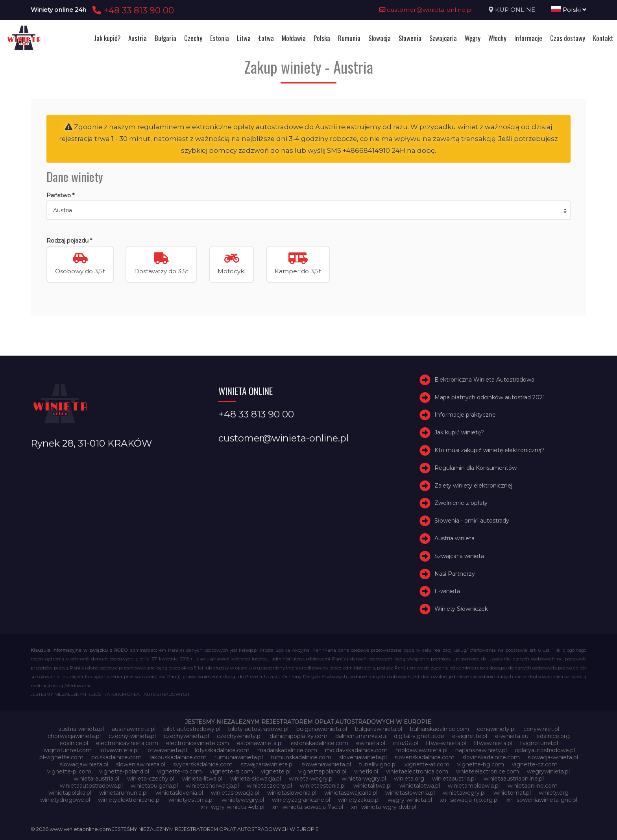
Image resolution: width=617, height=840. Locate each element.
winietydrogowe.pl (65, 800)
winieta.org (409, 779)
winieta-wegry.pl (311, 779)
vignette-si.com (231, 771)
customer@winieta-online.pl (426, 10)
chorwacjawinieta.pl (74, 736)
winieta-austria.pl (96, 779)
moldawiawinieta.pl (421, 750)
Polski (569, 10)
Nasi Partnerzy (455, 574)
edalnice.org (553, 736)
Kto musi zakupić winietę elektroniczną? (490, 450)
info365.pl (406, 743)
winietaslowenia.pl (292, 793)
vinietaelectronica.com (417, 771)
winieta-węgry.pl (364, 779)
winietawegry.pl (464, 793)
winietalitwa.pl (372, 786)
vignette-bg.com (481, 764)
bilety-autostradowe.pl (258, 729)
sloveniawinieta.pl (363, 757)
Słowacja (380, 38)
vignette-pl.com (69, 771)
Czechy (193, 38)
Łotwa (266, 38)
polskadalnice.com (116, 757)
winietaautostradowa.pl (91, 786)
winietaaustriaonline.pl (514, 779)
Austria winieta (454, 538)
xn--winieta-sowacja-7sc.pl (308, 807)
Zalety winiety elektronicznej (473, 486)
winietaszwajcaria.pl (351, 793)
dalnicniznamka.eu (361, 736)
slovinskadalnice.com (491, 757)
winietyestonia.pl (191, 800)
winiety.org (554, 793)
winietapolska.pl (70, 793)
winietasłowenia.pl (410, 793)
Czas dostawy (568, 38)
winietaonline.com (533, 786)
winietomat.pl (512, 793)
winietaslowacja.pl (235, 793)
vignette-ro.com (179, 771)
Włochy (497, 38)
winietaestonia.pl (323, 786)
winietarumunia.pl (123, 793)
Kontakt (603, 38)
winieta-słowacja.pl (256, 779)
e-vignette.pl (470, 736)
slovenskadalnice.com (425, 757)
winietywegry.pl (243, 800)
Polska (322, 38)
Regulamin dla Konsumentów (476, 468)
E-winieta (447, 592)
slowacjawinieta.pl (84, 764)
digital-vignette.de (419, 736)
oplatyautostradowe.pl (545, 750)
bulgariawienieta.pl (322, 729)
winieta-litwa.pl (202, 779)
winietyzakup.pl (359, 800)
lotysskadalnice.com (222, 750)
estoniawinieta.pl (260, 743)
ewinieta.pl (371, 743)
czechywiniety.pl (239, 736)
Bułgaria (165, 38)
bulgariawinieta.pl (379, 729)
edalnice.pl (74, 743)
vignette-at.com (427, 764)
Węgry (473, 38)
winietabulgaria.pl (154, 786)
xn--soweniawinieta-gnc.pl (542, 800)
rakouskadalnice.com (178, 757)
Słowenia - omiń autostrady (472, 521)
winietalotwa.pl (420, 786)
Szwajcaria (443, 38)
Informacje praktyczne (465, 415)
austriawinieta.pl (134, 729)
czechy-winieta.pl (132, 736)
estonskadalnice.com (319, 743)
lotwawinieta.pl (167, 750)
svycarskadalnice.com (203, 764)
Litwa (244, 38)
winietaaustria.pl (454, 779)
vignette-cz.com (535, 764)
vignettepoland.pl (322, 771)
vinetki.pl (366, 771)
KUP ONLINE (515, 10)
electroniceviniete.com (198, 743)
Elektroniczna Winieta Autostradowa (484, 380)
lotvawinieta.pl (119, 750)
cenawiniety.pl (496, 729)
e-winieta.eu (512, 736)
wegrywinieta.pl (548, 771)
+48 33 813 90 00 (132, 10)
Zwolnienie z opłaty (461, 503)
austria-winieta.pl (81, 729)
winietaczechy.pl (269, 786)
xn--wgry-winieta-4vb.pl (233, 807)
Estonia (220, 38)
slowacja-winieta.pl (553, 757)
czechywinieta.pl (186, 736)
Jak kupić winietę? (459, 432)
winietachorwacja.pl (212, 786)
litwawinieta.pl (493, 743)
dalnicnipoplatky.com (298, 736)
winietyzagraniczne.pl (301, 800)
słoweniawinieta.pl (326, 764)
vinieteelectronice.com (488, 771)
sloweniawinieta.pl (141, 764)
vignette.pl (276, 771)
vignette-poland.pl (124, 771)
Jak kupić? (107, 38)
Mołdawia (294, 38)
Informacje (528, 38)
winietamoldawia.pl (474, 786)
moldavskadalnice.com (356, 750)
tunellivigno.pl (378, 764)
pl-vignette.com (61, 757)
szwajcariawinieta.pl (267, 764)
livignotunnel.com (67, 750)
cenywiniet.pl (541, 729)
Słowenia (410, 38)
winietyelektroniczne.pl (129, 800)
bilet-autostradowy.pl (192, 729)
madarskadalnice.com (287, 750)
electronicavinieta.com (127, 743)
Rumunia (349, 38)
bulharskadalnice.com (440, 729)
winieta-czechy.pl (151, 779)
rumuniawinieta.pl (239, 757)
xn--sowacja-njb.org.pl (469, 800)
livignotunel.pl (539, 743)
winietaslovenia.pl (179, 793)
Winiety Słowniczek (461, 609)
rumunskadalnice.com (301, 757)
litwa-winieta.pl (446, 743)
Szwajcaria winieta (459, 556)
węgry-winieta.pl (410, 800)
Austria (138, 38)
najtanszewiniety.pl (481, 750)
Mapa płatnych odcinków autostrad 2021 (490, 397)
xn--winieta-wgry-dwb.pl (384, 807)
